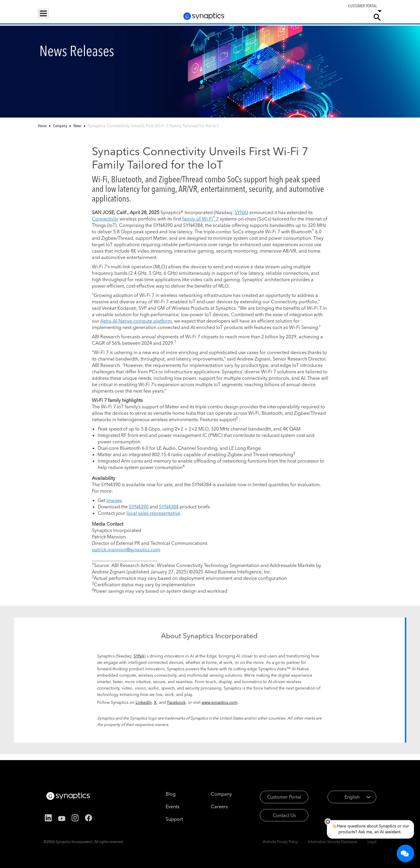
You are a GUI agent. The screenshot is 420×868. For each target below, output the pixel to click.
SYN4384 (169, 507)
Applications (83, 17)
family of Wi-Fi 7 (201, 219)
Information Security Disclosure (333, 842)
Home (42, 126)
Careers (331, 17)
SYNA (241, 212)
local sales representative (153, 513)
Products (51, 17)
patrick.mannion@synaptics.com (126, 549)
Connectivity (105, 219)
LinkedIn (144, 702)
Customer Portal (276, 797)
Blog (162, 794)
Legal (372, 842)
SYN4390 (139, 507)
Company (355, 17)
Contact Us (276, 815)
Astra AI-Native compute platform (136, 321)
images (114, 500)
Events (164, 806)
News (77, 126)
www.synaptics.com (219, 702)
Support (304, 17)
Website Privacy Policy (280, 842)
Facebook (176, 702)
